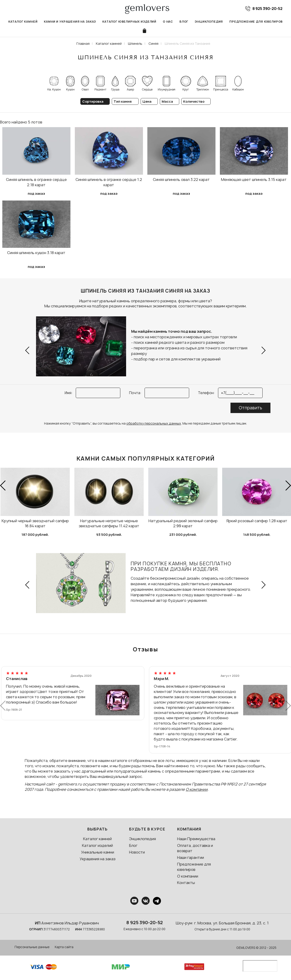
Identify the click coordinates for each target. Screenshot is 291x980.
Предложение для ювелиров (256, 22)
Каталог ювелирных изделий (129, 22)
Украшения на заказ (98, 859)
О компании (197, 789)
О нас (168, 22)
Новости (137, 852)
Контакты (186, 883)
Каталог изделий (97, 845)
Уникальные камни (98, 852)
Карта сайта (64, 947)
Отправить (250, 408)
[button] (28, 351)
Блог (184, 22)
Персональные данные (32, 947)
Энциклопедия (209, 22)
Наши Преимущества (196, 839)
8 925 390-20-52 (145, 923)
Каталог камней (23, 22)
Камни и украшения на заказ (70, 22)
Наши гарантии (191, 857)
